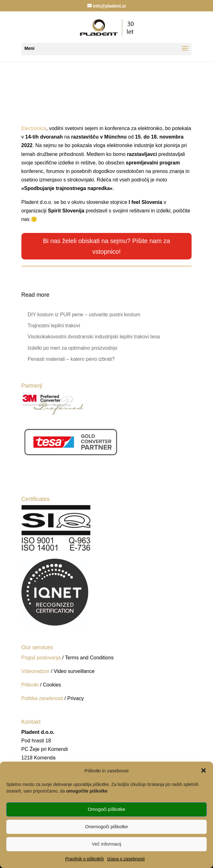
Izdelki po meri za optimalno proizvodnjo (73, 348)
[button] (204, 770)
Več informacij (106, 844)
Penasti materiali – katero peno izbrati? (71, 359)
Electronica (34, 128)
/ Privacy (74, 698)
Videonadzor (36, 671)
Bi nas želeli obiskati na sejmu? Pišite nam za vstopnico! (106, 246)
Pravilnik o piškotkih (85, 859)
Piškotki (30, 685)
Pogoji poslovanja (41, 658)
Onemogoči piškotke (106, 826)
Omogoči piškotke (106, 809)
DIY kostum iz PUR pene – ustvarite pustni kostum (84, 315)
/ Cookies (51, 685)
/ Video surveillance (73, 671)
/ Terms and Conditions (88, 658)
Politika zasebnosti (43, 698)
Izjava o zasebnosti (126, 859)
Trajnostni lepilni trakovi (54, 326)
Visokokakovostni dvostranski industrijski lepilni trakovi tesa (94, 337)
